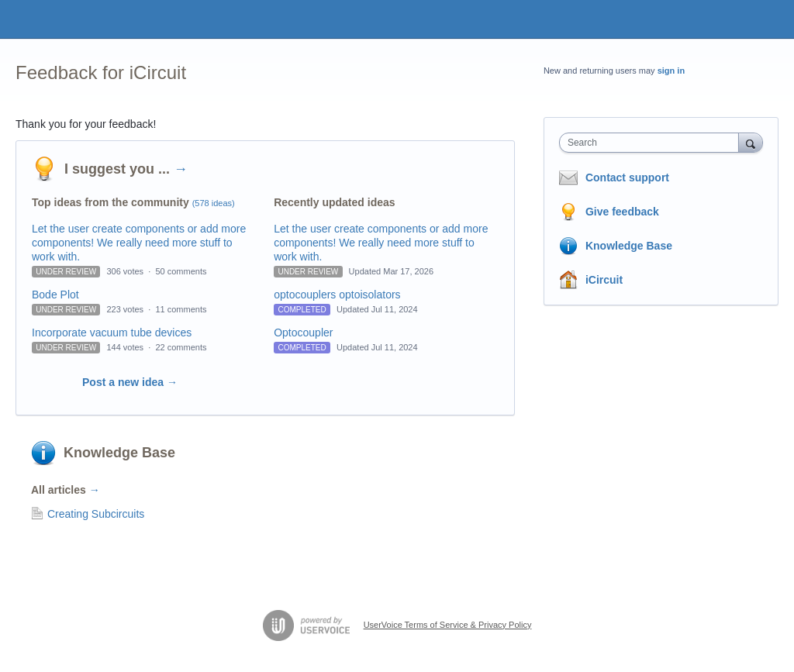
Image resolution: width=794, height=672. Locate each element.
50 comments (181, 271)
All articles (66, 490)
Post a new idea (130, 382)
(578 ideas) (214, 203)
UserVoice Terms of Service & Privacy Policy (448, 625)
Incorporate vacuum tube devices (112, 333)
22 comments (181, 347)
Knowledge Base (119, 453)
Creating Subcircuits (96, 514)
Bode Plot (55, 295)
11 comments (181, 309)
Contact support (627, 177)
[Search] (751, 142)
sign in (671, 71)
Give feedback (622, 212)
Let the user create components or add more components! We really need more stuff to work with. (139, 243)
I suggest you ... (126, 169)
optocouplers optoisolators (337, 295)
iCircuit (604, 280)
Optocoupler (303, 333)
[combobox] (652, 143)
